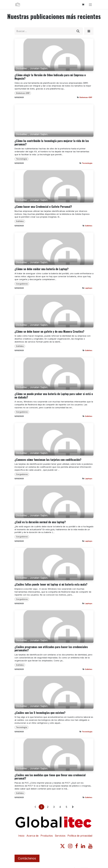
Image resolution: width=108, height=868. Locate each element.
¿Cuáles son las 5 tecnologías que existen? (40, 713)
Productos (47, 836)
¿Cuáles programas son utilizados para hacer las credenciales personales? (51, 649)
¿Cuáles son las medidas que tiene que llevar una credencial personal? (50, 777)
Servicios (60, 836)
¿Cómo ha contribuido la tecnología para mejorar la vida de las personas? (52, 143)
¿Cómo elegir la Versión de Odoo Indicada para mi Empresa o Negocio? (50, 77)
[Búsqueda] (78, 31)
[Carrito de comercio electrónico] (83, 5)
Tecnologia (87, 163)
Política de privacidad (80, 836)
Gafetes (89, 226)
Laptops (88, 288)
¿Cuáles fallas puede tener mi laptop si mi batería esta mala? (51, 584)
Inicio (21, 836)
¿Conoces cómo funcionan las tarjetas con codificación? (48, 460)
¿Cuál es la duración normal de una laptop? (40, 522)
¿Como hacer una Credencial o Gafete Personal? (43, 207)
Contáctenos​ (27, 858)
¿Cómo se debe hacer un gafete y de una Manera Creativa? (49, 332)
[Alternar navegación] (90, 5)
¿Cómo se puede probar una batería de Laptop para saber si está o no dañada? (54, 396)
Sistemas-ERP (86, 97)
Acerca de (32, 836)
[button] (89, 31)
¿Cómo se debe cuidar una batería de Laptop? (42, 269)
